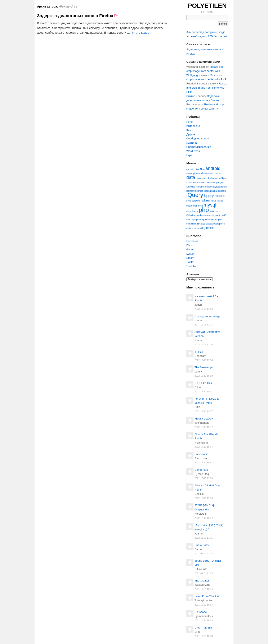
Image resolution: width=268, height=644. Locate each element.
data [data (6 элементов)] (191, 177)
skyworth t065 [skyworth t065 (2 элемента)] (219, 215)
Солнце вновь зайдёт (208, 316)
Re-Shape (201, 612)
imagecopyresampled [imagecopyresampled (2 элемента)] (216, 187)
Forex (190, 122)
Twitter (190, 262)
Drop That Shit (203, 628)
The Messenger (204, 367)
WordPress (193, 151)
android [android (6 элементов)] (213, 168)
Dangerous (201, 470)
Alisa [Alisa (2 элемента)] (202, 169)
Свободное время (198, 138)
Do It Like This (203, 383)
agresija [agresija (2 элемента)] (190, 169)
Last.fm (191, 254)
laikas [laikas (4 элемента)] (205, 200)
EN (207, 12)
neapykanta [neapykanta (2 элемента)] (192, 211)
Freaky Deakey (204, 419)
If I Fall (199, 352)
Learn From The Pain (207, 596)
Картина (191, 143)
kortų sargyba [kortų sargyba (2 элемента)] (193, 201)
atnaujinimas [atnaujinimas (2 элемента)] (202, 173)
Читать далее (142, 33)
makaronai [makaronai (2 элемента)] (192, 206)
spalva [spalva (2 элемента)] (205, 219)
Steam (190, 258)
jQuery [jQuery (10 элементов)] (195, 195)
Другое (191, 134)
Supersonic (201, 454)
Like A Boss (202, 545)
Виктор (191, 96)
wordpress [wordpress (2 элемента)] (220, 224)
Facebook (192, 241)
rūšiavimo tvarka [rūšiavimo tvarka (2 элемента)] (195, 215)
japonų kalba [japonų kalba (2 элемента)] (210, 191)
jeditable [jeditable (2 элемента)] (222, 191)
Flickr (190, 245)
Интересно (193, 126)
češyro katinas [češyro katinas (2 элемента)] (193, 228)
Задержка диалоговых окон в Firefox (75, 16)
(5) (116, 15)
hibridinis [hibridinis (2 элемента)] (200, 187)
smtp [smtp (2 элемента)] (189, 219)
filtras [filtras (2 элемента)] (189, 182)
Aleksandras (68, 6)
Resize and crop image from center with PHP (207, 88)
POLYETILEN (207, 6)
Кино (189, 130)
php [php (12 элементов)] (204, 210)
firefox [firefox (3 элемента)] (196, 182)
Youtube (191, 266)
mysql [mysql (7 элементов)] (210, 205)
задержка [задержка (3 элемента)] (208, 228)
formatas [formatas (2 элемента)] (211, 182)
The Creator (202, 581)
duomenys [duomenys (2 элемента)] (201, 178)
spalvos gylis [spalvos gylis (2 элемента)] (216, 219)
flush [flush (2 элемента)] (204, 182)
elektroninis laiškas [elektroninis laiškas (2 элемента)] (216, 178)
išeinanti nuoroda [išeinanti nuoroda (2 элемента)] (195, 191)
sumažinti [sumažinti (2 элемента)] (191, 224)
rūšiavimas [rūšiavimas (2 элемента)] (215, 211)
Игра (189, 155)
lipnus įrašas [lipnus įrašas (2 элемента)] (217, 201)
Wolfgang (192, 75)
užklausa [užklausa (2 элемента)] (201, 224)
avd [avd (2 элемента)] (211, 173)
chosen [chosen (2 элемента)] (217, 173)
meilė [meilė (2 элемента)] (200, 206)
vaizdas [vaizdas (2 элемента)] (210, 224)
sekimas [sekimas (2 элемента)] (207, 215)
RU (211, 12)
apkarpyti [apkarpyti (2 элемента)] (191, 173)
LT (203, 12)
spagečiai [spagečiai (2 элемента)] (197, 219)
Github (190, 249)
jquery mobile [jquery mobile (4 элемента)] (215, 196)
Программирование (199, 147)
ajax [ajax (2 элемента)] (197, 169)
